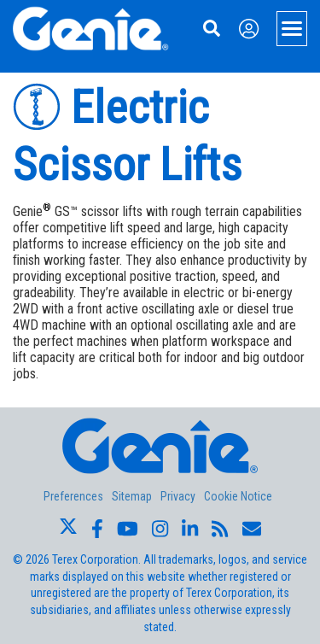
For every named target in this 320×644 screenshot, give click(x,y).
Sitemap (132, 496)
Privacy (178, 496)
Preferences (73, 496)
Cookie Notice (238, 496)
